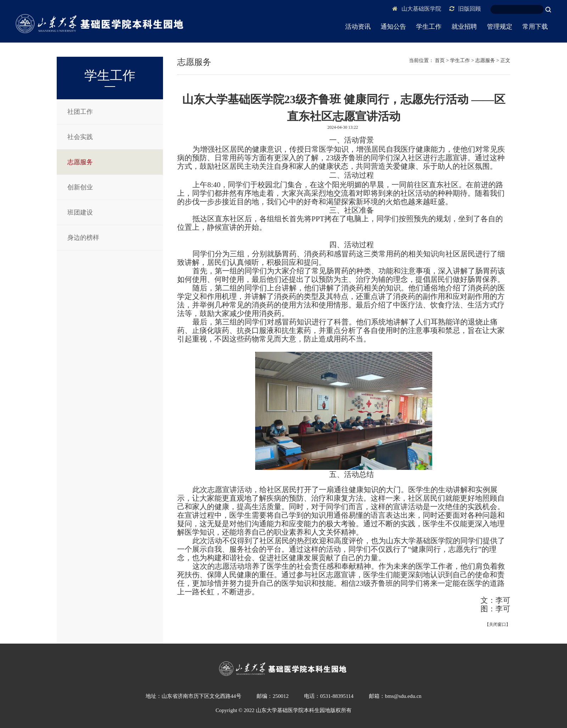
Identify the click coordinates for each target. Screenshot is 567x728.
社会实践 (80, 137)
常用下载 (535, 27)
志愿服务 (80, 162)
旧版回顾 (465, 9)
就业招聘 (464, 27)
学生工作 (429, 27)
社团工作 (80, 112)
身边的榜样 (83, 238)
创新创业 (80, 187)
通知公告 (393, 27)
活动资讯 (358, 27)
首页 (440, 60)
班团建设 (80, 212)
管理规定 (500, 27)
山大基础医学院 (417, 9)
